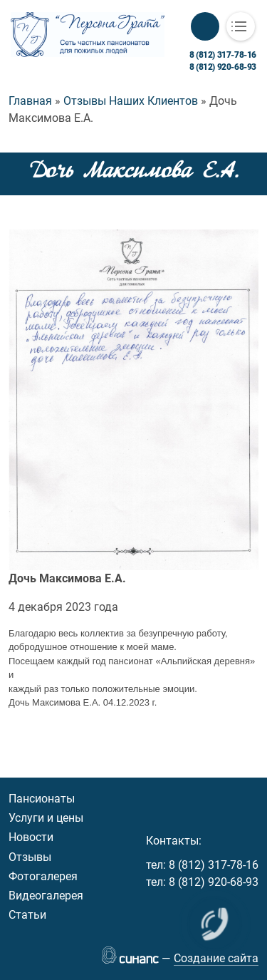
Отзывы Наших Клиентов (131, 101)
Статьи (27, 915)
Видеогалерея (46, 896)
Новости (31, 837)
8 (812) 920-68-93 (223, 67)
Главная (30, 101)
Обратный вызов (205, 26)
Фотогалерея (43, 876)
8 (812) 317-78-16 (223, 55)
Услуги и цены (46, 818)
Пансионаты (42, 799)
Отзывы (30, 857)
